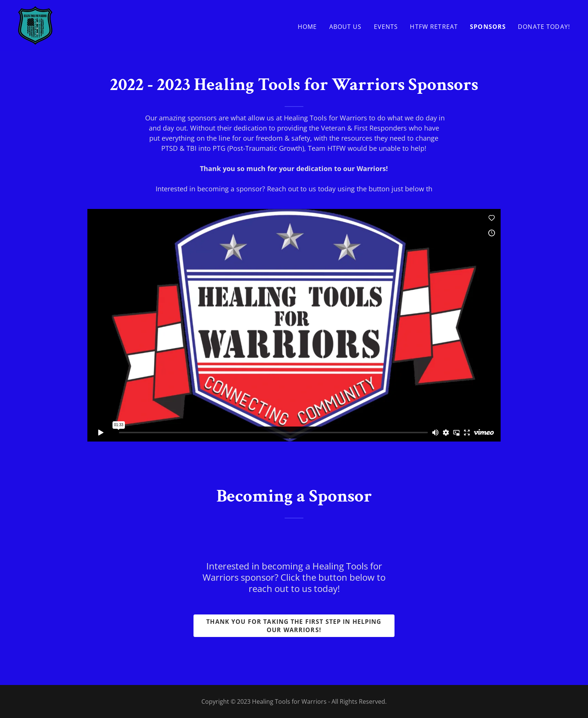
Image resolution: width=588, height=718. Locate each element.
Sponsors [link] (488, 27)
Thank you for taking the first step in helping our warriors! (294, 626)
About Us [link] (346, 27)
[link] (35, 25)
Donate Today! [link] (544, 27)
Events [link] (386, 27)
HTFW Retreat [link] (434, 27)
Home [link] (307, 27)
